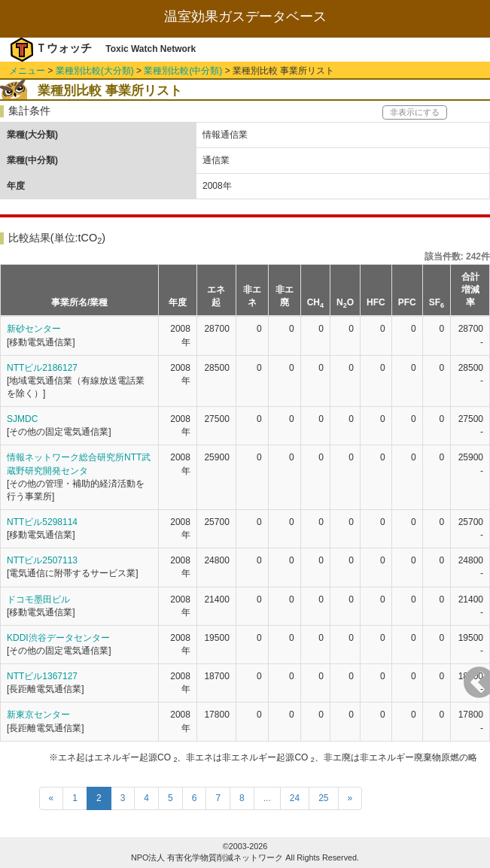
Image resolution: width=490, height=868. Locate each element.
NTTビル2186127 (42, 368)
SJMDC (22, 419)
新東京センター (38, 715)
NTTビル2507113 (42, 560)
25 (323, 798)
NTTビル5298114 (42, 522)
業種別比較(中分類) (183, 71)
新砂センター (34, 329)
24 (295, 798)
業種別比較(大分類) (95, 71)
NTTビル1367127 (42, 676)
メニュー (27, 71)
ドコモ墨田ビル (38, 599)
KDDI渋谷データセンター (58, 638)
